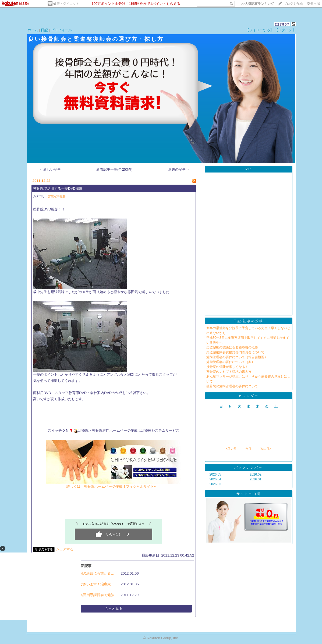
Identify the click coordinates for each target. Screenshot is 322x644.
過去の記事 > (178, 169)
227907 (282, 24)
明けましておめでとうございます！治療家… (79, 584)
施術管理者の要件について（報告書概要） (237, 357)
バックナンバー (248, 467)
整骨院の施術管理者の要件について (232, 386)
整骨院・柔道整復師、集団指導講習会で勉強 (79, 595)
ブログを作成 (293, 4)
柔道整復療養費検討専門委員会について (235, 352)
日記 (44, 30)
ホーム (33, 30)
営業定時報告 (57, 196)
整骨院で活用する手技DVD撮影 (58, 189)
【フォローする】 (260, 30)
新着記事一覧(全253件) (114, 169)
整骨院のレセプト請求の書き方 (229, 372)
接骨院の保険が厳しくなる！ (227, 367)
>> (257, 4)
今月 (248, 449)
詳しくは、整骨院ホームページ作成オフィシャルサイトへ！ (114, 484)
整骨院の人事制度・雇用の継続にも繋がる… (79, 573)
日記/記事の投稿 (248, 321)
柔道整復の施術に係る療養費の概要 (232, 347)
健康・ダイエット (66, 4)
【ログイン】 (285, 30)
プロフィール (61, 30)
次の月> (266, 449)
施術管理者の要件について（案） (231, 362)
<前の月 (231, 449)
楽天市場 (313, 4)
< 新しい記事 (51, 169)
